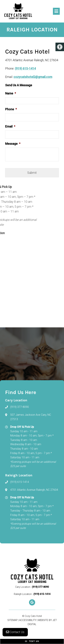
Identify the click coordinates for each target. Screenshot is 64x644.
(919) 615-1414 (25, 68)
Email (10, 126)
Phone (11, 109)
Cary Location (23, 587)
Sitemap (12, 620)
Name (10, 93)
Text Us (32, 641)
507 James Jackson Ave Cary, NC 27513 (31, 417)
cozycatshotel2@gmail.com (33, 77)
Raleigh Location (23, 594)
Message (13, 144)
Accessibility (28, 620)
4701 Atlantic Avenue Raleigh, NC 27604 (34, 490)
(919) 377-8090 (20, 407)
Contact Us (15, 632)
